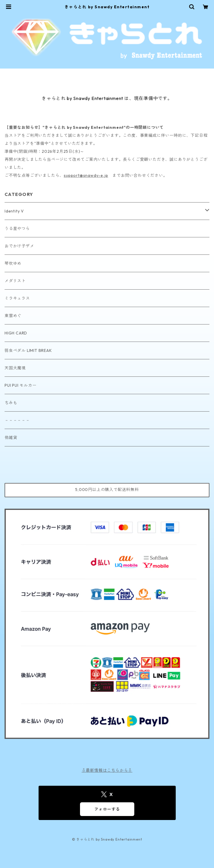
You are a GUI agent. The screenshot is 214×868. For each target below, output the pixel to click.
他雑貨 (11, 438)
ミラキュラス (17, 298)
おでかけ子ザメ (19, 246)
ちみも (11, 403)
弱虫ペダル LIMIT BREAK (28, 350)
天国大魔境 (15, 368)
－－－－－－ (17, 420)
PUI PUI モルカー (21, 385)
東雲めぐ (13, 316)
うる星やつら (17, 228)
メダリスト (15, 281)
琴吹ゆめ (13, 263)
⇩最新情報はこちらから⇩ (107, 770)
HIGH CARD (16, 333)
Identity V (14, 211)
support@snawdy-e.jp (86, 175)
